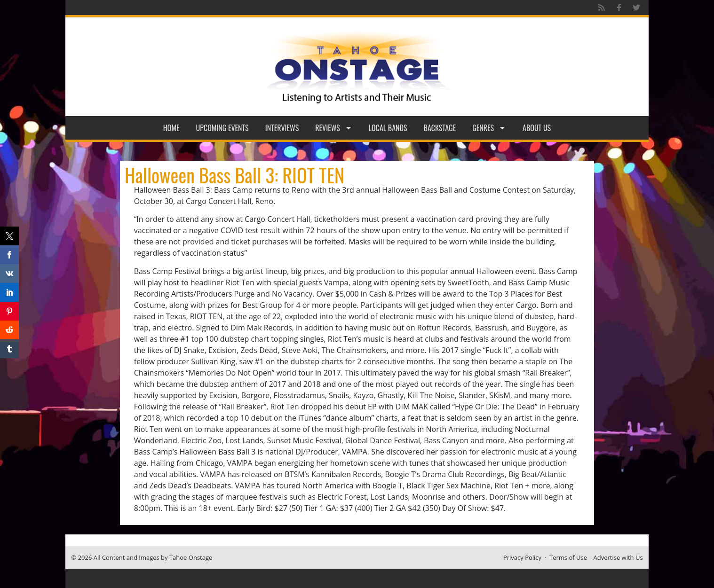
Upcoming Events (222, 128)
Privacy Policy (522, 557)
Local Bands (388, 128)
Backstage (440, 128)
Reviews (334, 128)
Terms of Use (568, 557)
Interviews (282, 128)
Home (171, 128)
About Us (537, 128)
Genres (489, 128)
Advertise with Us (618, 557)
